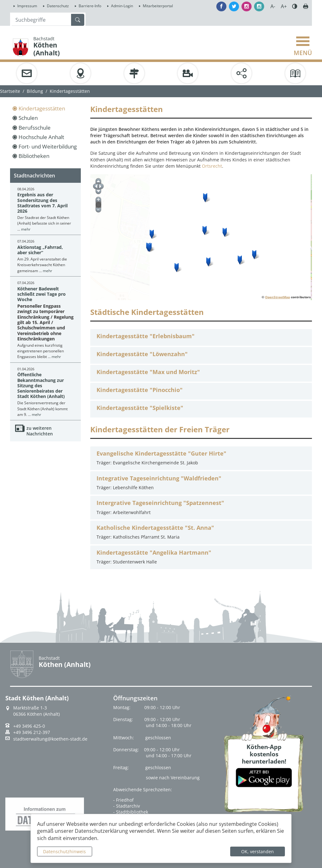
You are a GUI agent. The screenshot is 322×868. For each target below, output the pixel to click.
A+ (284, 6)
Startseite (10, 91)
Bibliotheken (34, 156)
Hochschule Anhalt (41, 137)
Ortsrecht (212, 166)
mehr (26, 229)
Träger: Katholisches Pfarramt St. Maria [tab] (201, 532)
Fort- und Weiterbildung (48, 146)
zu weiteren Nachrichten (40, 431)
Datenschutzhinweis (64, 851)
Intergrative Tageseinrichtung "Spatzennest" (160, 503)
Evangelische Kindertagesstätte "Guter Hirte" (161, 454)
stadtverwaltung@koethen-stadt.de (50, 739)
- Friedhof (123, 800)
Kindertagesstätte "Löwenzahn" (142, 354)
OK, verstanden (258, 851)
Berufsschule (35, 128)
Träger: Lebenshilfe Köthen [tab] (201, 482)
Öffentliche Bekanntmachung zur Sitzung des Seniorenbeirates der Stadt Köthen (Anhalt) (41, 385)
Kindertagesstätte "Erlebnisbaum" (146, 336)
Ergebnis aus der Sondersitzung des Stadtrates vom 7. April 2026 (42, 203)
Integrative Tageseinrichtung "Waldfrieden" (159, 478)
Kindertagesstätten (42, 108)
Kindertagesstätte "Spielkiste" (140, 408)
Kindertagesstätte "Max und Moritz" (148, 372)
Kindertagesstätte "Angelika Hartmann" (154, 553)
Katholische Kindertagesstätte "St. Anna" (155, 528)
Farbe (295, 6)
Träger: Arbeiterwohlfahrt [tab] (201, 507)
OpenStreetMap (278, 297)
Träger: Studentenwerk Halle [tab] (201, 557)
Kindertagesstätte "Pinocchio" (140, 390)
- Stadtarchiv (127, 806)
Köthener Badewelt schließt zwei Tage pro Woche (42, 294)
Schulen (28, 118)
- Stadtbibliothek (131, 812)
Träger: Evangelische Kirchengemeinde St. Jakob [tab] (201, 458)
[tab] (201, 337)
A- (273, 6)
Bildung (35, 91)
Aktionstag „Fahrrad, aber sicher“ (40, 250)
